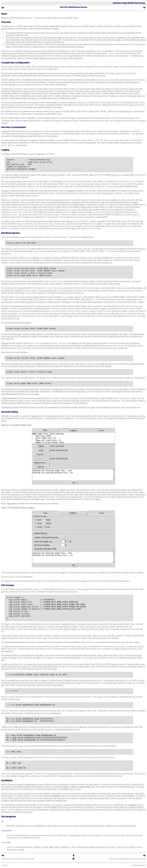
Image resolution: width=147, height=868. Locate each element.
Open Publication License (139, 865)
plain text (39, 217)
